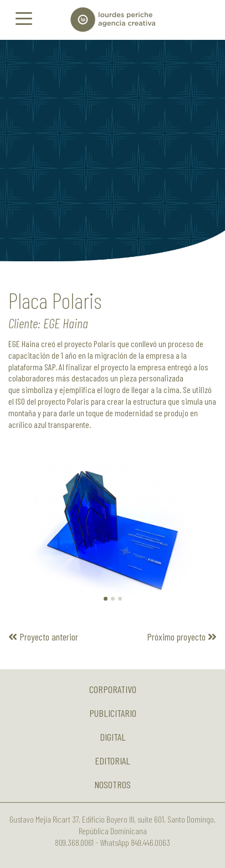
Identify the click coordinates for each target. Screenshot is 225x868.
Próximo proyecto (182, 637)
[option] (113, 151)
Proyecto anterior (43, 637)
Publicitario (113, 713)
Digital (113, 737)
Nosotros (113, 784)
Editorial (113, 761)
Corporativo (113, 689)
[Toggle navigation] (24, 18)
